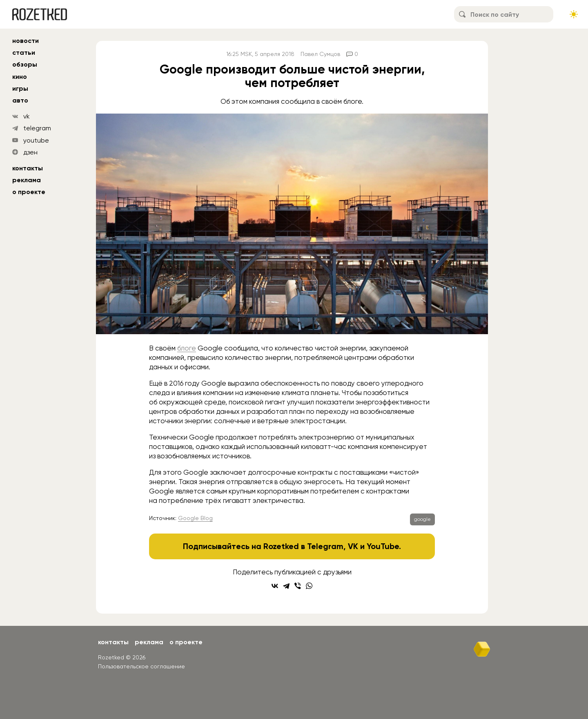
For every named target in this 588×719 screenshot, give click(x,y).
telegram (37, 128)
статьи (24, 52)
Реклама (27, 180)
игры (20, 88)
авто (20, 100)
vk (27, 116)
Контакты (28, 168)
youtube (36, 140)
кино (20, 77)
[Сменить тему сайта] (574, 14)
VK (353, 546)
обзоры (25, 64)
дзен (30, 152)
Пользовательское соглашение (141, 666)
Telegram (325, 546)
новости (26, 41)
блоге (187, 348)
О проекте (29, 192)
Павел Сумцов (320, 54)
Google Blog (195, 518)
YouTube (383, 546)
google (422, 519)
